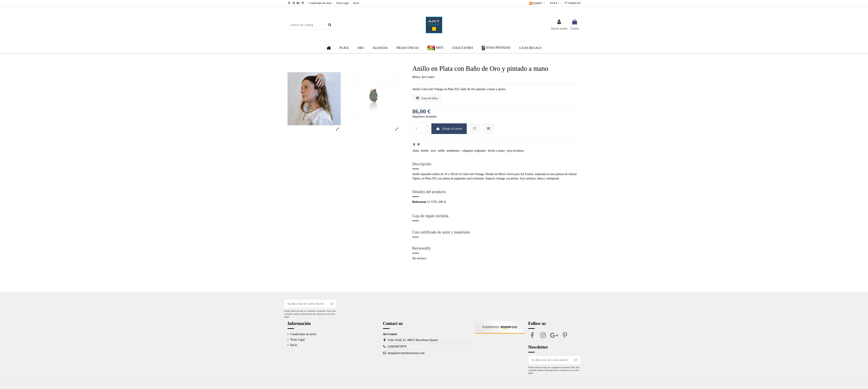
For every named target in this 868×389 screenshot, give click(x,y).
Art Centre (428, 77)
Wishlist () (572, 3)
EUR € (555, 3)
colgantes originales (474, 151)
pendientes (453, 151)
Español (537, 3)
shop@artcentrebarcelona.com (406, 353)
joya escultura (515, 151)
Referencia (419, 202)
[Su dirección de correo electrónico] (306, 304)
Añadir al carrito (449, 129)
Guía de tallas (427, 98)
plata (416, 151)
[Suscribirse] (332, 304)
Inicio (356, 3)
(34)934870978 (397, 347)
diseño (425, 151)
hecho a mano (496, 151)
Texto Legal (343, 3)
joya (433, 151)
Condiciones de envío (321, 3)
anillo (441, 151)
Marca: (417, 77)
